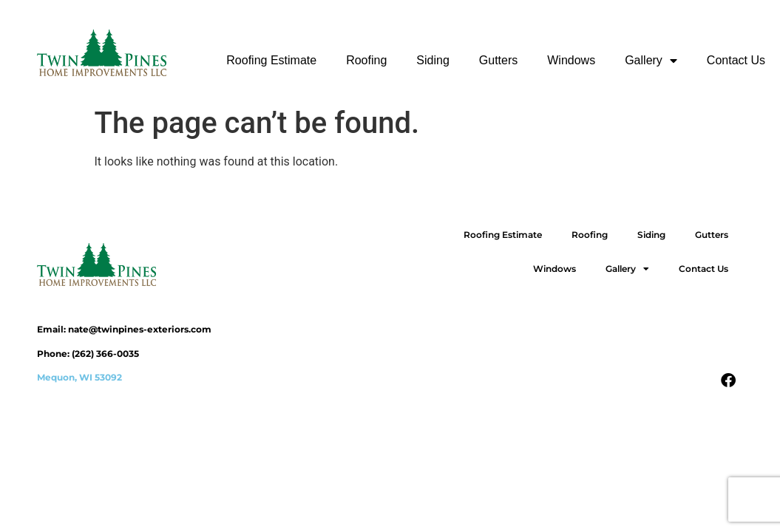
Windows (571, 60)
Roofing (366, 60)
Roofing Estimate (271, 60)
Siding (433, 60)
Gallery (651, 61)
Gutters (498, 60)
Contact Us (736, 60)
